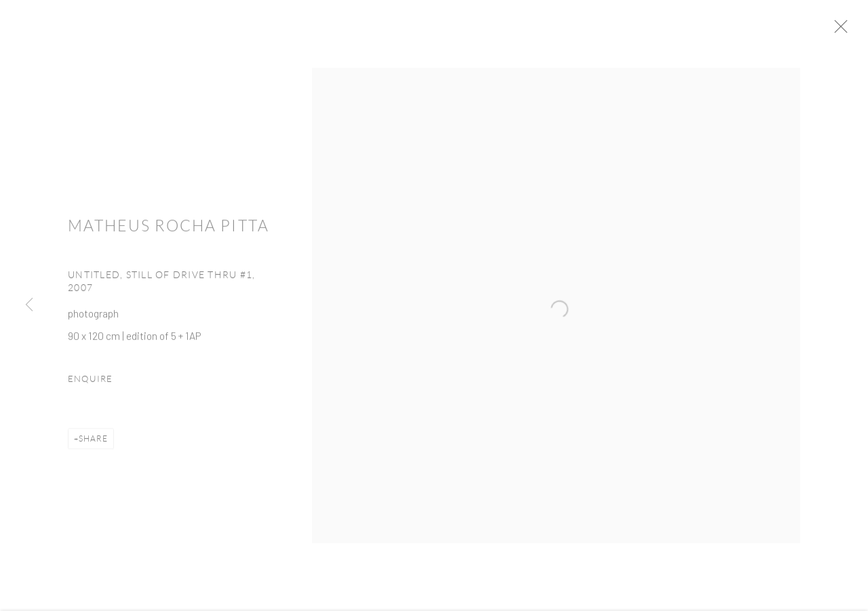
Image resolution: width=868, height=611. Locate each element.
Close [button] (849, 31)
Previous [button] (29, 305)
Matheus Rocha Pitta (169, 230)
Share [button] (93, 442)
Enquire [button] (90, 383)
